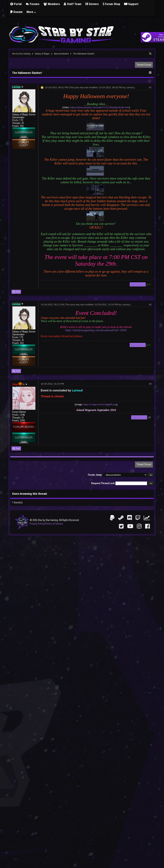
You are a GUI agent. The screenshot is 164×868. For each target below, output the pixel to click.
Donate (16, 12)
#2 (150, 305)
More (31, 12)
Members (52, 4)
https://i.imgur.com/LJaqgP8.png (100, 404)
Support (131, 4)
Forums (33, 4)
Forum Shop (111, 4)
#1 (150, 87)
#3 (150, 384)
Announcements (61, 54)
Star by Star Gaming (21, 54)
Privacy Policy (37, 524)
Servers (92, 4)
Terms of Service (54, 524)
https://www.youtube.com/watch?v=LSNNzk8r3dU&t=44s (100, 107)
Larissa (130, 87)
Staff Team (73, 4)
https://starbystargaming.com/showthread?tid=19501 (96, 330)
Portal (16, 4)
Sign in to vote (138, 284)
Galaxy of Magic (42, 54)
